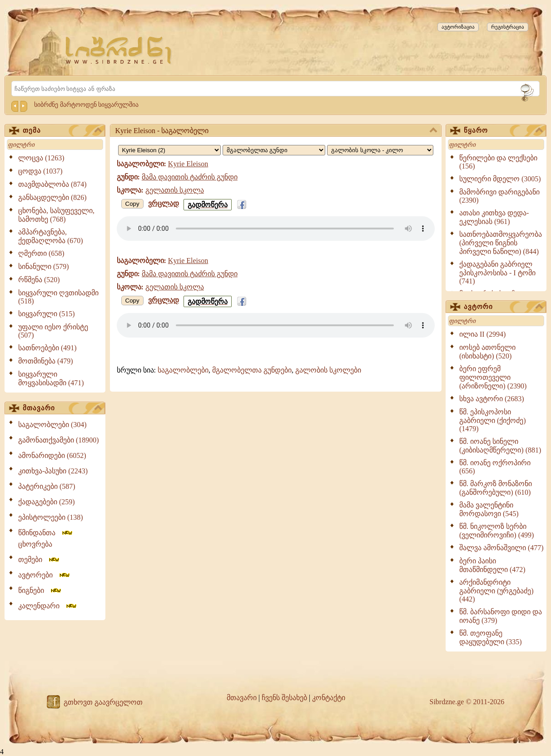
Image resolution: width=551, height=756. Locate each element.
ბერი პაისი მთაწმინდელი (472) (492, 565)
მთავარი (62, 408)
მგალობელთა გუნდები (252, 370)
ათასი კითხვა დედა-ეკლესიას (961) (494, 217)
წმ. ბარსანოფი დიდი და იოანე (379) (501, 616)
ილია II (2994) (482, 334)
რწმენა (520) (39, 280)
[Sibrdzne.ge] (119, 50)
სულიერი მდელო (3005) (500, 179)
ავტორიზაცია (458, 27)
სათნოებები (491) (47, 348)
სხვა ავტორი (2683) (492, 399)
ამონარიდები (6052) (52, 455)
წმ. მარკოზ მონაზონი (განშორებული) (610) (496, 488)
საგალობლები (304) (52, 425)
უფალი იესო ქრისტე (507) (53, 331)
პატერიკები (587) (47, 486)
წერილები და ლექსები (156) (498, 162)
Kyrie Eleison (188, 164)
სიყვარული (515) (47, 314)
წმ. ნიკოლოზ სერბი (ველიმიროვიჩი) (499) (496, 531)
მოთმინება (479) (46, 361)
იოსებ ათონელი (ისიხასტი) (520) (487, 352)
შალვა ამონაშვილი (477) (501, 548)
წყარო (503, 131)
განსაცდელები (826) (52, 197)
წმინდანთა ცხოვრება (46, 538)
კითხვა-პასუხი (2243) (53, 471)
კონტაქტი (329, 698)
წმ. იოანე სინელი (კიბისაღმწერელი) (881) (500, 446)
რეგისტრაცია (508, 27)
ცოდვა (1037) (40, 171)
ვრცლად (164, 203)
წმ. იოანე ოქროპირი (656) (495, 467)
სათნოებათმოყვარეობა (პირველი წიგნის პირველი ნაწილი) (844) (501, 243)
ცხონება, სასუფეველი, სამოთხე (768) (56, 215)
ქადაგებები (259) (47, 502)
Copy (132, 204)
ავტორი (503, 307)
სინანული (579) (44, 266)
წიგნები (40, 590)
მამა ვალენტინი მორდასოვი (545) (489, 509)
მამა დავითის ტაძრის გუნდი (190, 177)
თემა (62, 131)
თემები (39, 560)
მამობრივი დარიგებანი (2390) (499, 196)
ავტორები (45, 575)
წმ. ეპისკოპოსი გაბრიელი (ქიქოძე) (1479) (493, 420)
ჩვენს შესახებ (284, 698)
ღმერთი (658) (41, 253)
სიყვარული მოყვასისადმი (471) (51, 378)
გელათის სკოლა (175, 190)
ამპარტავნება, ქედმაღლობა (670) (51, 236)
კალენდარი (48, 606)
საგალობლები (183, 370)
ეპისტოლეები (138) (51, 517)
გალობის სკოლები (328, 370)
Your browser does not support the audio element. (276, 229)
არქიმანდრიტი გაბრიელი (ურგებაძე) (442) (496, 591)
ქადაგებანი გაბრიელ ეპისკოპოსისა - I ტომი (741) (497, 273)
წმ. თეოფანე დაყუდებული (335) (491, 637)
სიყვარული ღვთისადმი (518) (58, 297)
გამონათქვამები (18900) (59, 440)
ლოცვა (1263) (41, 158)
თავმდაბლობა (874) (52, 184)
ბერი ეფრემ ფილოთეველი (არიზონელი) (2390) (493, 377)
